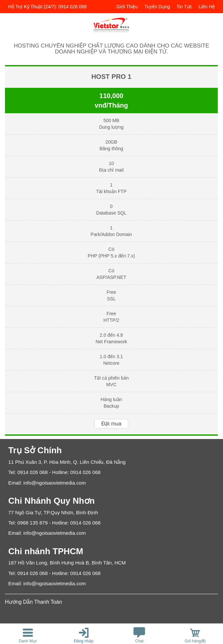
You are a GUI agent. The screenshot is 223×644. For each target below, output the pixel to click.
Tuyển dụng (157, 7)
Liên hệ (207, 7)
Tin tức (184, 7)
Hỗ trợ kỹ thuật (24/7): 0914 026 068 (47, 7)
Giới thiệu (127, 7)
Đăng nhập (84, 641)
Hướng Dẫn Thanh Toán (34, 602)
